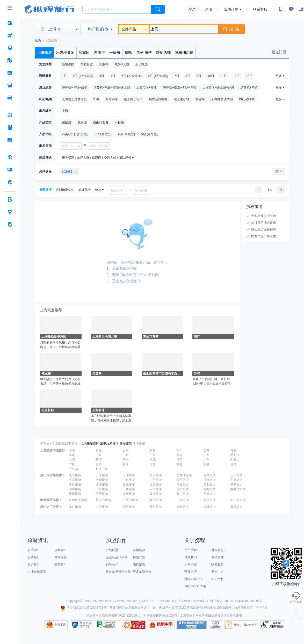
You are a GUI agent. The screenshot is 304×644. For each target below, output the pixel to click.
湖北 (179, 464)
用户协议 (191, 565)
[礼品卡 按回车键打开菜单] (10, 170)
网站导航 (61, 557)
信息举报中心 (108, 625)
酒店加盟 (139, 565)
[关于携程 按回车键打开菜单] (10, 224)
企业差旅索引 (37, 572)
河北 (153, 460)
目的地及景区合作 (118, 572)
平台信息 (262, 608)
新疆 (153, 450)
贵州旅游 (183, 489)
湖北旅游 (209, 484)
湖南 (179, 455)
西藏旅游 (102, 494)
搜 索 (231, 29)
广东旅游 (102, 489)
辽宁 (206, 460)
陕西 (99, 460)
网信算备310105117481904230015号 (236, 601)
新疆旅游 (75, 494)
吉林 (206, 450)
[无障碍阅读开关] (291, 9)
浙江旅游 (102, 484)
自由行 (99, 53)
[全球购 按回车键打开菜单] (10, 157)
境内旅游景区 (90, 444)
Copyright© (74, 601)
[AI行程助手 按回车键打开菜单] (10, 115)
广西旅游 (129, 489)
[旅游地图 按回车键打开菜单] (10, 140)
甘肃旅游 (209, 480)
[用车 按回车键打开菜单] (10, 98)
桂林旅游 (209, 507)
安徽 (206, 464)
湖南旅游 (236, 484)
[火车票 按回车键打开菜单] (10, 48)
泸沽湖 (73, 469)
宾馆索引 (34, 550)
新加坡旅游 (238, 500)
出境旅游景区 (109, 444)
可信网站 (134, 625)
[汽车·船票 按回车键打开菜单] (10, 85)
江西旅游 (156, 484)
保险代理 (139, 557)
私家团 (84, 53)
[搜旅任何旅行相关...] (117, 9)
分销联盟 (112, 550)
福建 (72, 455)
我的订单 (231, 9)
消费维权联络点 (215, 625)
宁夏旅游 (236, 480)
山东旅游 (129, 480)
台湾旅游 (209, 494)
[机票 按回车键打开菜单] (10, 35)
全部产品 (134, 29)
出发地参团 (65, 53)
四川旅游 (75, 489)
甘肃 (179, 460)
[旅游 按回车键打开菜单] (10, 60)
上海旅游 (51, 41)
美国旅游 (209, 500)
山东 (99, 455)
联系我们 (191, 557)
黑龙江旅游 (184, 475)
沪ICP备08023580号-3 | (193, 601)
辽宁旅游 (236, 475)
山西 (72, 460)
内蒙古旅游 (238, 489)
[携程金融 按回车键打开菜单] (10, 182)
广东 (126, 455)
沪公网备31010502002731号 (83, 608)
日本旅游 (183, 500)
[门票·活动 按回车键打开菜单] (10, 73)
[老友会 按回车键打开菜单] (10, 212)
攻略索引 (61, 550)
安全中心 (218, 572)
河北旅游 (75, 480)
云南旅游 (156, 489)
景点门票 (279, 52)
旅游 (38, 41)
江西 (206, 455)
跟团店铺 (163, 53)
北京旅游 (75, 475)
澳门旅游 (183, 494)
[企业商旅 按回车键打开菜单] (10, 199)
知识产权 (218, 579)
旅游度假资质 (243, 608)
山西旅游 (156, 480)
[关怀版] (301, 9)
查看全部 (139, 444)
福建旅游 (183, 484)
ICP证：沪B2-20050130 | (159, 601)
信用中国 (161, 625)
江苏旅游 (75, 484)
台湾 (233, 464)
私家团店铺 (184, 53)
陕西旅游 (183, 480)
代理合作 (112, 565)
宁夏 (72, 464)
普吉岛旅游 (103, 500)
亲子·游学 (144, 53)
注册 (208, 9)
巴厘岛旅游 (130, 500)
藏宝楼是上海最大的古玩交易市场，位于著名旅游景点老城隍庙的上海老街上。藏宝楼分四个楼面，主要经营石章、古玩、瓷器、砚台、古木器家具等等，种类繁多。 (60, 382)
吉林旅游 (209, 475)
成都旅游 (183, 507)
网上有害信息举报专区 (192, 625)
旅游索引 (126, 444)
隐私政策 (218, 565)
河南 (126, 460)
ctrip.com (105, 601)
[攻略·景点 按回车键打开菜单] (10, 127)
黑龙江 (235, 455)
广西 (153, 455)
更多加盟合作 (142, 572)
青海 (233, 450)
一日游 (115, 53)
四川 (179, 450)
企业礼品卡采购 (117, 557)
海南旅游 (129, 494)
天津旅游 (129, 475)
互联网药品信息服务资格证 (128, 608)
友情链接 (139, 550)
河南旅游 (102, 480)
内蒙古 (235, 460)
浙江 (126, 464)
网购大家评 (241, 625)
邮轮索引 (61, 565)
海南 (72, 450)
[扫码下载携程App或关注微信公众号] (281, 9)
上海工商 (60, 625)
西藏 (99, 450)
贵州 (99, 464)
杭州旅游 (129, 507)
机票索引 (34, 557)
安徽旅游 (129, 484)
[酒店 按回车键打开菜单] (10, 23)
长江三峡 (102, 469)
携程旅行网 (49, 9)
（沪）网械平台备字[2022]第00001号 (176, 608)
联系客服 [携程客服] (260, 9)
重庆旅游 (156, 475)
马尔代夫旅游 (78, 500)
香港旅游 (156, 494)
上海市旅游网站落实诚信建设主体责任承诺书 (211, 616)
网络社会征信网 (86, 625)
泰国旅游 (156, 500)
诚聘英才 (218, 557)
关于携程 (191, 550)
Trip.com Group (195, 586)
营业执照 (191, 572)
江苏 (153, 464)
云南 (126, 450)
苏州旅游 (156, 507)
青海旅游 (209, 489)
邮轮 (128, 53)
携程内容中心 (194, 579)
